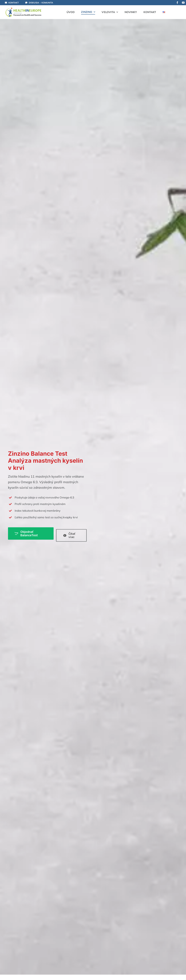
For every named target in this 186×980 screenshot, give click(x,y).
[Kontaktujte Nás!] (14, 3)
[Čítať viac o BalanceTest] (71, 535)
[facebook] (177, 3)
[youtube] (183, 3)
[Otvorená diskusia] (41, 3)
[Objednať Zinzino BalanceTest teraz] (30, 530)
